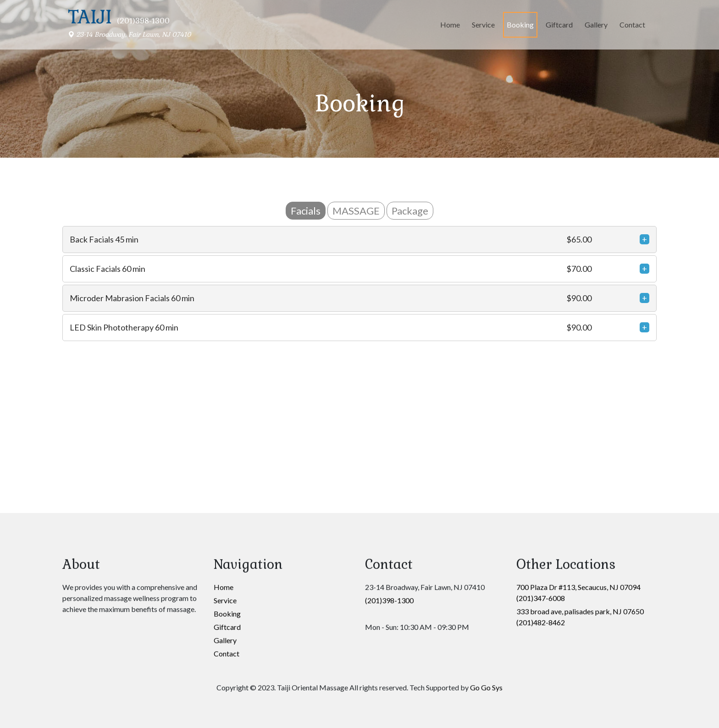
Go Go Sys (486, 452)
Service (483, 25)
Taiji (90, 17)
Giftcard (559, 25)
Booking (520, 25)
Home (450, 25)
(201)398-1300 (389, 365)
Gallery (596, 25)
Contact (632, 25)
